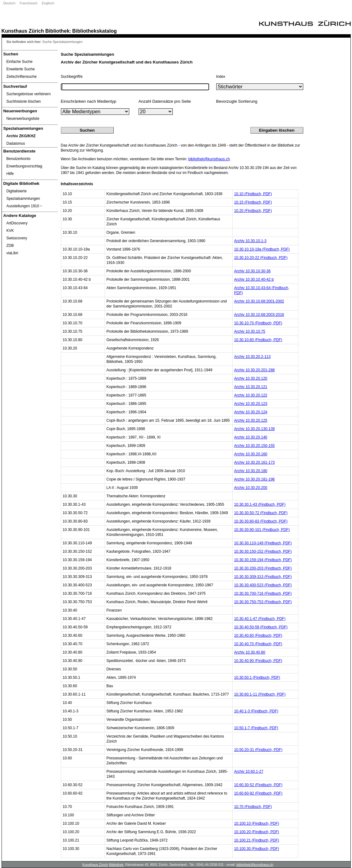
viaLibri (12, 253)
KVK (10, 231)
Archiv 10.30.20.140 (251, 437)
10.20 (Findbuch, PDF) (253, 211)
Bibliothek (57, 31)
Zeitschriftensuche (22, 77)
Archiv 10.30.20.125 (251, 420)
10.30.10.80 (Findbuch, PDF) (258, 340)
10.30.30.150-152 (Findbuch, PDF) (263, 551)
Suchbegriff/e (72, 77)
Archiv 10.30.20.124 (251, 412)
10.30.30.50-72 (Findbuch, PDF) (261, 513)
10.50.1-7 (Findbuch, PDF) (256, 728)
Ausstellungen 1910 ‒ (25, 206)
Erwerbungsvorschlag (24, 166)
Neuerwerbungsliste (23, 119)
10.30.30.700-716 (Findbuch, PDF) (263, 594)
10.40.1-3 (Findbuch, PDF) (256, 711)
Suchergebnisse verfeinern (29, 94)
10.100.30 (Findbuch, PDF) (257, 849)
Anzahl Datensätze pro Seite (165, 101)
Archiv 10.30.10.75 (250, 331)
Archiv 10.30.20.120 (251, 378)
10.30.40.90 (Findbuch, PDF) (258, 661)
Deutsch (9, 3)
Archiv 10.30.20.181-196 (255, 479)
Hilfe (10, 174)
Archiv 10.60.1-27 (249, 772)
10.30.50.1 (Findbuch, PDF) (257, 678)
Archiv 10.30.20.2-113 (252, 357)
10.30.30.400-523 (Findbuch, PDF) (263, 585)
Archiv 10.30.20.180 (251, 471)
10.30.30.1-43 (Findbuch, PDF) (260, 504)
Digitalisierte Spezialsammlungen (23, 195)
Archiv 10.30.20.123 (251, 404)
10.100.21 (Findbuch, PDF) (257, 840)
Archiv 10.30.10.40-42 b (254, 279)
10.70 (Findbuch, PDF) (253, 807)
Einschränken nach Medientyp (89, 101)
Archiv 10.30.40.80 (250, 652)
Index (221, 77)
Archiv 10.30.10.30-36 (252, 271)
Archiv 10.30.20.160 (251, 454)
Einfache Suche (20, 62)
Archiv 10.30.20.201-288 (255, 370)
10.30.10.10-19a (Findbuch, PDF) (262, 249)
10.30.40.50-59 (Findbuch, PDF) (261, 627)
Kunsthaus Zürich (23, 31)
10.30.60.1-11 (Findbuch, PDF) (260, 694)
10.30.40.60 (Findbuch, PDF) (258, 636)
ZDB (10, 246)
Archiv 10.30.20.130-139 (255, 429)
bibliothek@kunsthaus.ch (209, 159)
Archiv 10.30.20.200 (251, 488)
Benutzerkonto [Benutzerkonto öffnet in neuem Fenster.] (18, 159)
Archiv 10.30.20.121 (251, 387)
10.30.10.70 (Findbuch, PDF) (258, 323)
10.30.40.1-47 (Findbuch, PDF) (260, 619)
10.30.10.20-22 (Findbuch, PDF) (261, 258)
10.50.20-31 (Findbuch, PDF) (258, 750)
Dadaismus (16, 143)
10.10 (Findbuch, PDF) (253, 194)
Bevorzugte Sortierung (237, 101)
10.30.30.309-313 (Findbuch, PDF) (263, 577)
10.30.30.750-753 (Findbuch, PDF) (263, 602)
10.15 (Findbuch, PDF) (253, 202)
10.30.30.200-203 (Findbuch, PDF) (263, 568)
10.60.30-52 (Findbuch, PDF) (258, 785)
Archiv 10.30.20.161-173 (255, 462)
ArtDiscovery (17, 223)
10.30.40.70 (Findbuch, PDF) (258, 644)
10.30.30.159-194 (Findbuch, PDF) (263, 560)
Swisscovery (17, 238)
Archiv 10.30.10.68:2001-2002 (259, 301)
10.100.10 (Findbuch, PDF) (257, 823)
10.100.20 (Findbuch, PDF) (257, 832)
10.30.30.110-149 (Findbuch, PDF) (263, 543)
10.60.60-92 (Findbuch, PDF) (258, 793)
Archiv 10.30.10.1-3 (250, 241)
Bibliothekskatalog (95, 31)
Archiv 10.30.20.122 (251, 395)
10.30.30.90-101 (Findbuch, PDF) (262, 530)
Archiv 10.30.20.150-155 (255, 446)
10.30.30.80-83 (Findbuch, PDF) (261, 521)
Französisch (28, 3)
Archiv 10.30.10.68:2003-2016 (259, 315)
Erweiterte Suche (21, 69)
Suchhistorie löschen (24, 101)
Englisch (48, 3)
